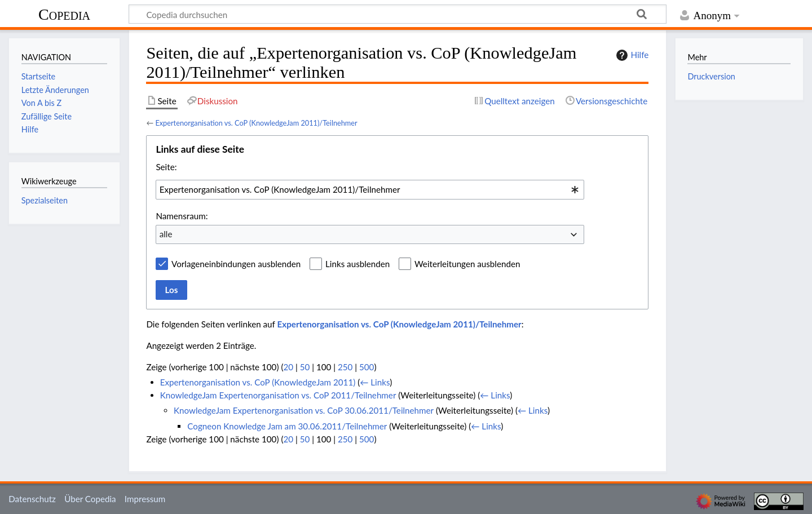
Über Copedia (90, 499)
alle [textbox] (166, 234)
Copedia (64, 14)
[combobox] (370, 189)
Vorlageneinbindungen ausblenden (236, 264)
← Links (375, 382)
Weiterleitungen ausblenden (467, 264)
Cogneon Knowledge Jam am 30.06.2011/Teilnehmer (287, 426)
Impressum (145, 499)
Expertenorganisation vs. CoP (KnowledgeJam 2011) (258, 382)
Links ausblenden (358, 264)
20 (288, 367)
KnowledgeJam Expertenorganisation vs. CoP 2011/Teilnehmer (278, 395)
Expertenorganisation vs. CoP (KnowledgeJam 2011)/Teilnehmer (256, 123)
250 (345, 367)
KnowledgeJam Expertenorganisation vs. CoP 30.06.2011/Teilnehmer (304, 410)
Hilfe (631, 55)
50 (305, 367)
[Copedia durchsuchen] (398, 14)
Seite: (166, 167)
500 (367, 367)
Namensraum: (182, 216)
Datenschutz (32, 499)
